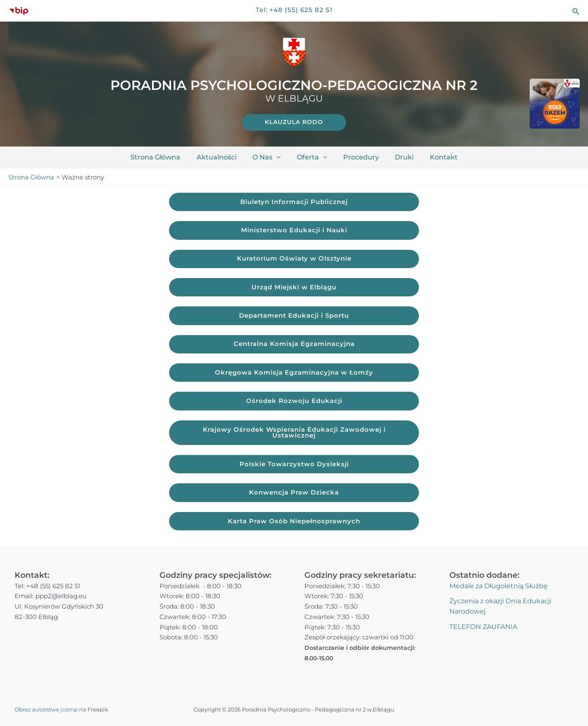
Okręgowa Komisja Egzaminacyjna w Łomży (294, 374)
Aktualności (222, 157)
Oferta (312, 157)
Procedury (358, 157)
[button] (576, 11)
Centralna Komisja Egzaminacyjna (294, 345)
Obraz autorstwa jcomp (46, 709)
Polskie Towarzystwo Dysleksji (294, 466)
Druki (399, 157)
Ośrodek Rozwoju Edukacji (294, 403)
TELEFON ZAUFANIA (483, 627)
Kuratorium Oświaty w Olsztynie (294, 259)
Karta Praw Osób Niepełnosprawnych (294, 524)
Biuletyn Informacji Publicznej (294, 202)
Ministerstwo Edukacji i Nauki (294, 230)
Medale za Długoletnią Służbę (498, 586)
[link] (294, 122)
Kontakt (435, 157)
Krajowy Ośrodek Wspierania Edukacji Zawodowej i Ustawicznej (294, 435)
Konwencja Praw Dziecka (294, 495)
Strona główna (164, 157)
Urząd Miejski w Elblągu (294, 288)
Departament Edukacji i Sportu (294, 317)
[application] (279, 157)
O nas (269, 157)
